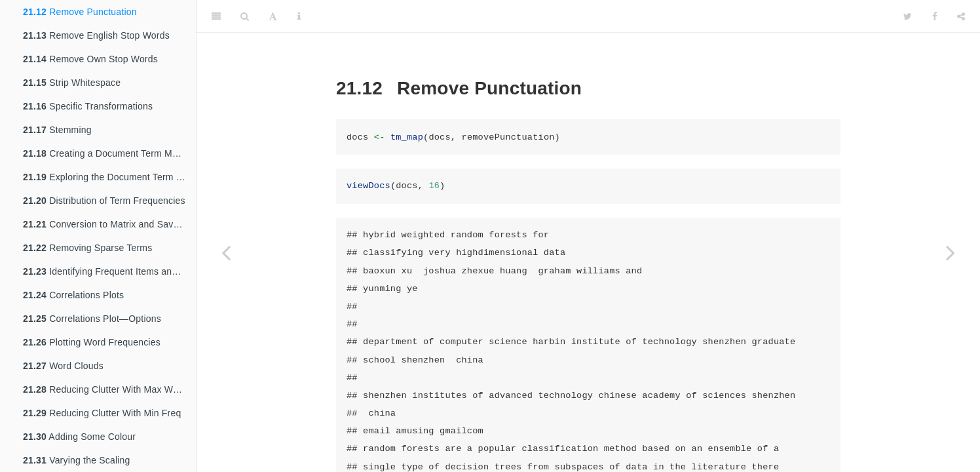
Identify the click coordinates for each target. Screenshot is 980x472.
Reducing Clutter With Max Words (107, 389)
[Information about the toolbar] (299, 16)
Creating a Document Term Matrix (106, 153)
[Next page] (951, 252)
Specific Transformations (88, 106)
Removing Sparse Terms (87, 248)
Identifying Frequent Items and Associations (109, 271)
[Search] (245, 16)
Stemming (57, 130)
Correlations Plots (73, 295)
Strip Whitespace (72, 83)
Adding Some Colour (79, 437)
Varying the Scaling (77, 460)
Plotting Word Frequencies (92, 342)
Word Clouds (63, 366)
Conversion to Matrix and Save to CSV (109, 224)
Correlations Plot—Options (92, 319)
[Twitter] (908, 16)
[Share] (961, 16)
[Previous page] (226, 252)
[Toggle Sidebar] (216, 16)
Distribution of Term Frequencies (104, 201)
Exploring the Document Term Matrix (109, 177)
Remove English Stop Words (96, 35)
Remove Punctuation (80, 12)
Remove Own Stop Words (90, 59)
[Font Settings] (273, 16)
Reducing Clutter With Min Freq (102, 413)
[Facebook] (935, 16)
